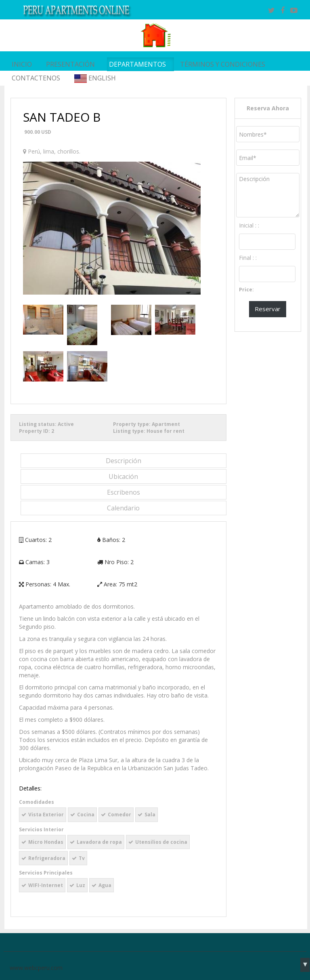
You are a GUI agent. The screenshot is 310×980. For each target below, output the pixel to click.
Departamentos (137, 64)
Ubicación (123, 476)
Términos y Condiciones (223, 64)
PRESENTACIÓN (70, 64)
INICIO (22, 64)
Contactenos (36, 78)
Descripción (124, 461)
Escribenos (124, 492)
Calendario (123, 508)
